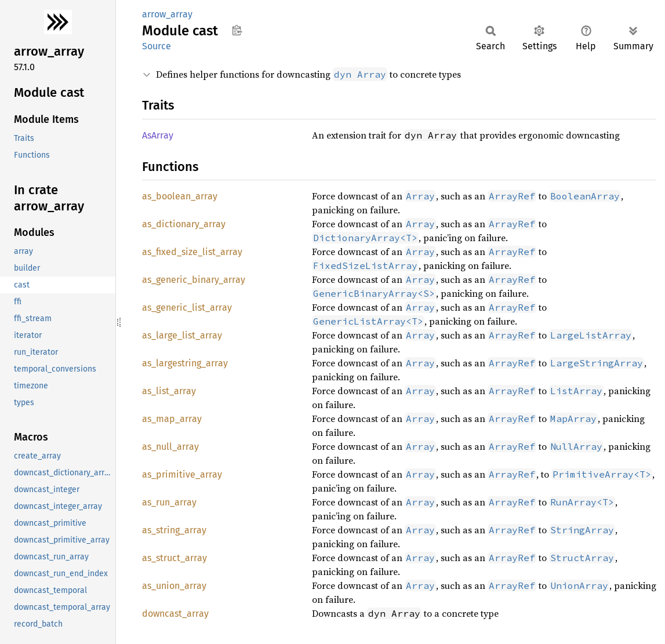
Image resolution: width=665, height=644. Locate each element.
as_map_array (172, 419)
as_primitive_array (182, 474)
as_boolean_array (180, 196)
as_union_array (174, 586)
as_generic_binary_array (194, 280)
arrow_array (167, 14)
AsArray (158, 135)
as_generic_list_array (187, 308)
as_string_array (174, 530)
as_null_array (170, 447)
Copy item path (237, 30)
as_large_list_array (182, 335)
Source (157, 46)
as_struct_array (175, 558)
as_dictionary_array (184, 224)
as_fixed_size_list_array (192, 252)
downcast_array (175, 614)
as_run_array (169, 502)
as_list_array (169, 391)
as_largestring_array (185, 363)
